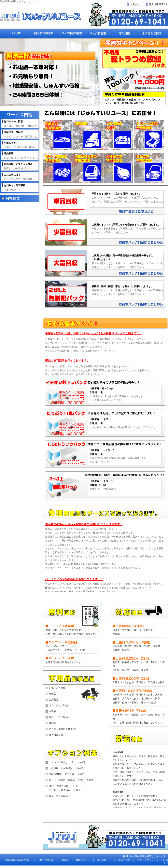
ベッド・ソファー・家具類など (21, 134)
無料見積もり (83, 860)
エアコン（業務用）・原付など (21, 124)
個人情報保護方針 (159, 4)
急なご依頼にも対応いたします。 (22, 156)
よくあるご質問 (122, 860)
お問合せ (135, 4)
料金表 (65, 860)
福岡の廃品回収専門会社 (18, 860)
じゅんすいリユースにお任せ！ (21, 177)
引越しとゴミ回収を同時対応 (19, 145)
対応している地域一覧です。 (19, 166)
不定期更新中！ (15, 188)
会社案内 (102, 860)
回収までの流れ (46, 860)
